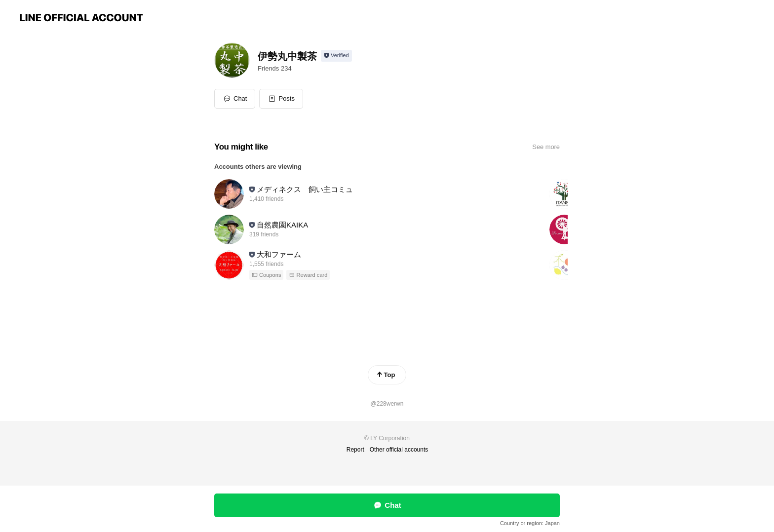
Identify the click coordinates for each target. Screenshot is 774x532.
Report (355, 450)
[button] (281, 99)
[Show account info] (336, 56)
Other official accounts (399, 450)
